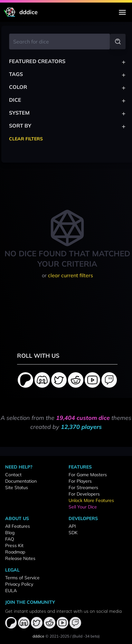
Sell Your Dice (83, 507)
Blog (10, 533)
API (72, 526)
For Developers (84, 494)
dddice (38, 636)
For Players (80, 481)
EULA (11, 591)
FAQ (10, 539)
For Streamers (83, 488)
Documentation (21, 481)
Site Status (17, 488)
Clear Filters (26, 139)
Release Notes (20, 558)
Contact (13, 475)
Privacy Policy (19, 584)
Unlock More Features (91, 500)
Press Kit (14, 545)
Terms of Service (22, 578)
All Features (18, 526)
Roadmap (15, 552)
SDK (73, 533)
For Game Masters (88, 475)
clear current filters (71, 275)
